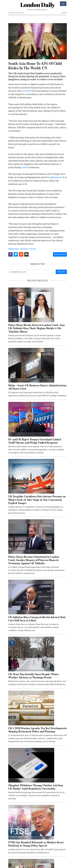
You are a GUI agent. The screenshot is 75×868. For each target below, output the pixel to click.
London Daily (38, 5)
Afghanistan (56, 177)
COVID (27, 91)
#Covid (33, 249)
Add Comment (60, 254)
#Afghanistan (14, 249)
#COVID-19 (25, 249)
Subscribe (61, 272)
